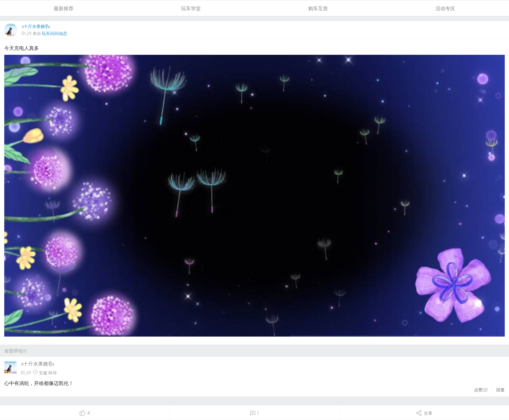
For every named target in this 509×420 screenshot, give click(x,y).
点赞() (481, 390)
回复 (501, 390)
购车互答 (318, 8)
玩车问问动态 (54, 33)
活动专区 (445, 8)
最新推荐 (64, 8)
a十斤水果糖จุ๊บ (36, 26)
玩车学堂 (191, 8)
